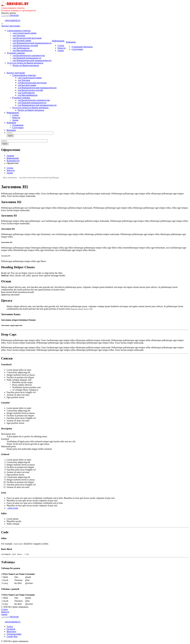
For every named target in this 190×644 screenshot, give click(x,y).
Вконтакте (11, 632)
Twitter (10, 627)
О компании (77, 47)
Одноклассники (14, 634)
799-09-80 (10, 15)
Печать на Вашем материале (26, 65)
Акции (61, 50)
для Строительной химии (24, 33)
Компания (71, 42)
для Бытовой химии (22, 40)
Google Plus (12, 637)
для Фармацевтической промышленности (32, 43)
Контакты (88, 47)
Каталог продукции (11, 26)
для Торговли (19, 36)
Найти (10, 136)
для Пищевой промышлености (27, 58)
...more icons (12, 508)
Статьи (61, 45)
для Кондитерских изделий (25, 45)
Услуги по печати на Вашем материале (25, 63)
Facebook (11, 629)
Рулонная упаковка (16, 53)
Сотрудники (77, 49)
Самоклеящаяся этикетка (19, 31)
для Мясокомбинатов (22, 50)
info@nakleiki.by (13, 20)
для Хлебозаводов (21, 48)
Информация (59, 41)
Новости (61, 48)
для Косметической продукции (27, 38)
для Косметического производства (29, 55)
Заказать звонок (8, 13)
